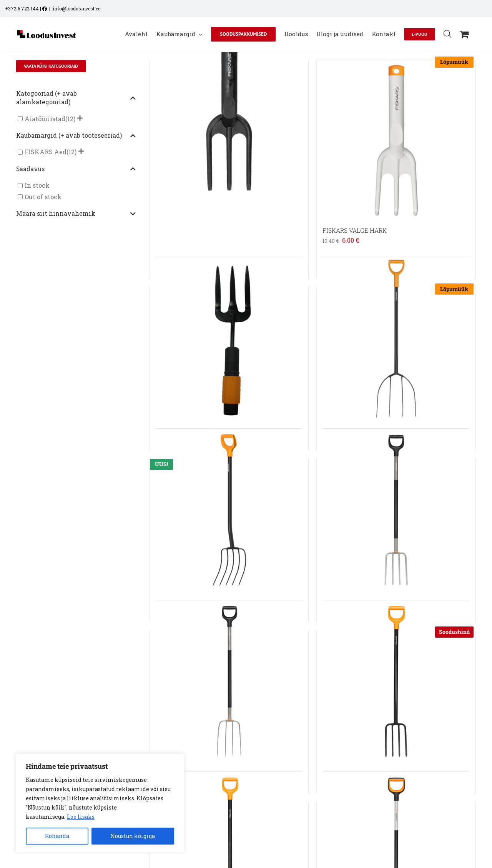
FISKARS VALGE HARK (355, 230)
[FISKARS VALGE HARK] (396, 140)
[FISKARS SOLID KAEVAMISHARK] (396, 682)
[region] (100, 803)
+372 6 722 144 (22, 8)
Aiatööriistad (45, 119)
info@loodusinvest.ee (76, 8)
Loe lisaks (81, 817)
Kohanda (57, 836)
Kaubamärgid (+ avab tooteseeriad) (76, 136)
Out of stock (43, 197)
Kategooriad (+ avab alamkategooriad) (76, 98)
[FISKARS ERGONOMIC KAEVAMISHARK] (396, 510)
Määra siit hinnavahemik (76, 214)
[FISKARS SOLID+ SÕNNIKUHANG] (229, 510)
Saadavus (76, 169)
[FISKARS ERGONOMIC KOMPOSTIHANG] (229, 682)
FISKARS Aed (46, 152)
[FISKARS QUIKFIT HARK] (229, 339)
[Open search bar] (447, 34)
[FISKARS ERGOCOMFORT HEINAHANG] (396, 339)
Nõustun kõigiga (133, 836)
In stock (37, 186)
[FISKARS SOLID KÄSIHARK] (229, 112)
